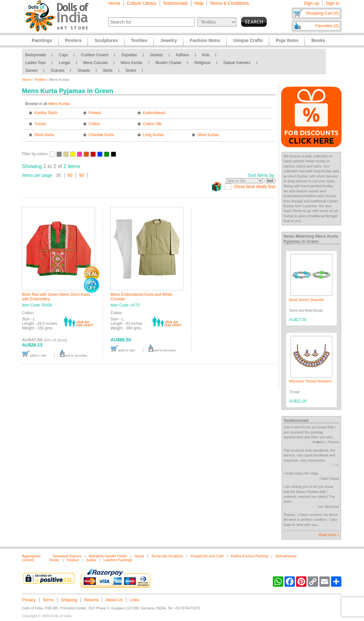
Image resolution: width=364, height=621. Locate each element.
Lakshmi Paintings (118, 560)
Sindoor (73, 560)
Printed (95, 113)
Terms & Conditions (229, 3)
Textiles (40, 80)
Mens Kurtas (131, 63)
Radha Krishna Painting (250, 556)
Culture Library (142, 3)
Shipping (69, 600)
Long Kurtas (153, 135)
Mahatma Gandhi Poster (108, 556)
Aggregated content (31, 558)
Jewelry (169, 40)
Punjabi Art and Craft (207, 556)
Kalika (91, 560)
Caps (63, 55)
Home (114, 3)
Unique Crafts (248, 40)
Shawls (84, 70)
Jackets (156, 55)
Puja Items (287, 40)
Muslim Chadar (169, 63)
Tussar (40, 124)
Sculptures (106, 40)
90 (81, 175)
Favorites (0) (327, 26)
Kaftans (182, 55)
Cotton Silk (152, 124)
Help (199, 3)
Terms (48, 600)
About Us (114, 600)
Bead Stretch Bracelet (307, 300)
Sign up (311, 3)
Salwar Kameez (237, 63)
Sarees (31, 70)
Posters (73, 40)
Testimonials (175, 3)
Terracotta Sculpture (167, 556)
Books (318, 40)
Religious (202, 63)
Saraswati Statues (67, 556)
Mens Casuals (95, 63)
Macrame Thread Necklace (311, 381)
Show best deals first (255, 187)
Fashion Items (205, 40)
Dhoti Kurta (44, 135)
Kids (206, 55)
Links (134, 600)
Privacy (29, 600)
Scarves (57, 70)
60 (70, 175)
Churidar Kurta (101, 135)
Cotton (94, 124)
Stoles (131, 70)
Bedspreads (36, 55)
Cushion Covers (95, 55)
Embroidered (154, 113)
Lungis (64, 63)
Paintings (42, 40)
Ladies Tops (36, 63)
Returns (91, 600)
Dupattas (129, 55)
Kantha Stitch (46, 113)
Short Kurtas (208, 135)
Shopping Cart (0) (322, 13)
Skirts (108, 70)
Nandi (139, 556)
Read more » (329, 535)
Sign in (332, 3)
